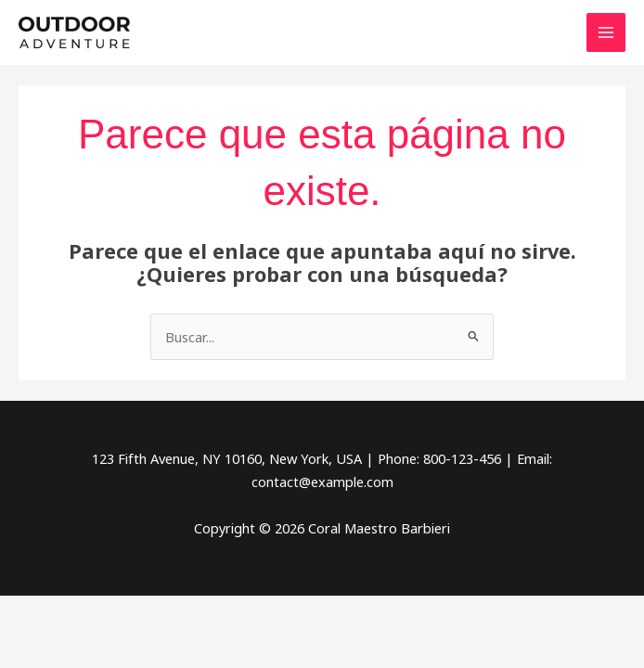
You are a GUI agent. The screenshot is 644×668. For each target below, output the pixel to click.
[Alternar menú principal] (606, 32)
